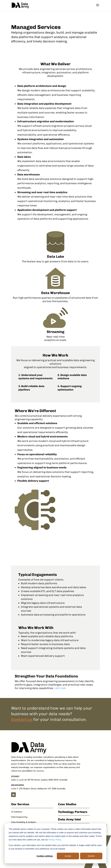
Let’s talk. (60, 688)
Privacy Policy (55, 840)
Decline (91, 856)
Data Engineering (19, 817)
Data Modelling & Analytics (24, 822)
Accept (68, 856)
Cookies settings (45, 856)
